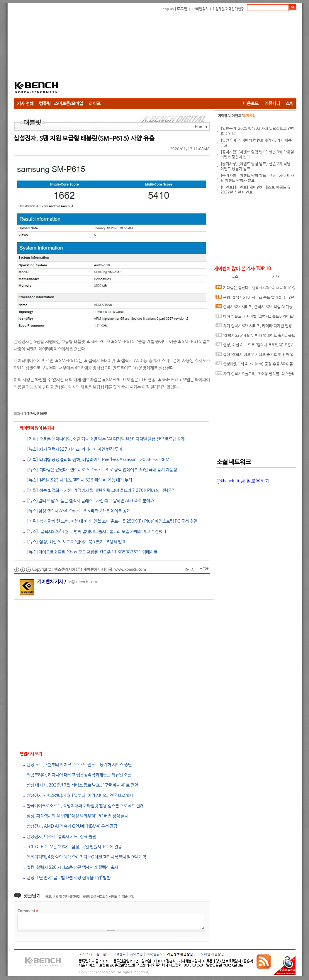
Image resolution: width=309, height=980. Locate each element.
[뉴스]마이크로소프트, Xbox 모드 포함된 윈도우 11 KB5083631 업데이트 (90, 552)
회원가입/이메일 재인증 (228, 9)
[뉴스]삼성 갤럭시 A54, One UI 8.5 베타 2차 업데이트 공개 (77, 511)
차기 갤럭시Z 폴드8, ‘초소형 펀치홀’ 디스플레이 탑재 (255, 375)
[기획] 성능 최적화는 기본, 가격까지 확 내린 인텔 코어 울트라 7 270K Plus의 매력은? (99, 490)
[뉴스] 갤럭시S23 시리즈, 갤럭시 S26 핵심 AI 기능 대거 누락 (78, 480)
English (168, 9)
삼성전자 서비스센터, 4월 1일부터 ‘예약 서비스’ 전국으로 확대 (79, 795)
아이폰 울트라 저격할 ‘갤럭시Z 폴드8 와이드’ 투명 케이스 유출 (255, 318)
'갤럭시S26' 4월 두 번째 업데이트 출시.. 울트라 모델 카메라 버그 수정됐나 (255, 337)
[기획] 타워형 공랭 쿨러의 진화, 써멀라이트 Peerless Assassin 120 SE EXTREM (96, 460)
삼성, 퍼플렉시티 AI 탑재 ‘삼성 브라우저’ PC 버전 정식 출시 (76, 816)
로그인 (182, 9)
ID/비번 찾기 (200, 9)
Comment (28, 911)
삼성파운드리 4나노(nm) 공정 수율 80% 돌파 (254, 365)
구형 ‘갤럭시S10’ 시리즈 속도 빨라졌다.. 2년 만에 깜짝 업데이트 (255, 299)
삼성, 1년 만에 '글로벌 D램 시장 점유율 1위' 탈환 (67, 878)
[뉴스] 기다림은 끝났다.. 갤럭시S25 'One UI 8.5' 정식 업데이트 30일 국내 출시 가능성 (100, 470)
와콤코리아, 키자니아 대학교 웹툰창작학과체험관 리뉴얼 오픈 (77, 775)
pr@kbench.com (82, 582)
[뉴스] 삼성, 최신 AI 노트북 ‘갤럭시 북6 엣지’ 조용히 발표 (75, 542)
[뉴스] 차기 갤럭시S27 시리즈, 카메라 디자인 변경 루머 (73, 449)
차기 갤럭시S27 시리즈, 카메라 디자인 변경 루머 (254, 327)
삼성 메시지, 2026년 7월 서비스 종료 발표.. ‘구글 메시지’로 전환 (81, 785)
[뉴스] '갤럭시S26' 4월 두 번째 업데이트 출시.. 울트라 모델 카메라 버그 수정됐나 (95, 532)
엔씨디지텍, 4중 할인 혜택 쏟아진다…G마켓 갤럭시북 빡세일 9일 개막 (85, 857)
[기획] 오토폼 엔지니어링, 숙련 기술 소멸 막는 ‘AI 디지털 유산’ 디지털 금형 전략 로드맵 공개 (104, 439)
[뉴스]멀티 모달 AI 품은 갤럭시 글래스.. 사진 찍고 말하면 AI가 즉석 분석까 (89, 501)
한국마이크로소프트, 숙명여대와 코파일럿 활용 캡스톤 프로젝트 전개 (84, 806)
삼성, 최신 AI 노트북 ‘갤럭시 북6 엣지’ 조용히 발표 (255, 346)
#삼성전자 (28, 414)
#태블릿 (42, 414)
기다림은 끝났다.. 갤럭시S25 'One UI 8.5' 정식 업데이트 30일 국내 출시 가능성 (255, 289)
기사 (276, 277)
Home (200, 127)
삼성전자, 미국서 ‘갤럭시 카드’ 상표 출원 (60, 837)
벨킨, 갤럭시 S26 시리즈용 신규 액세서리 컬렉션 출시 (71, 867)
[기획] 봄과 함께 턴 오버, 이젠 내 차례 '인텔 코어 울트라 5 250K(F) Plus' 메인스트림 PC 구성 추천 (110, 521)
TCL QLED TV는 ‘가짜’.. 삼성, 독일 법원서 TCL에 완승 (73, 847)
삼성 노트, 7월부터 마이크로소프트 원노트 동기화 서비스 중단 (78, 765)
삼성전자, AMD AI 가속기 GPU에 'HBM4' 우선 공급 (70, 826)
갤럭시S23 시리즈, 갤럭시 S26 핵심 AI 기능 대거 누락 (254, 308)
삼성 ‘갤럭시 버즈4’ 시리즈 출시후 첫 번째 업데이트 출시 (255, 356)
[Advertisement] (189, 56)
